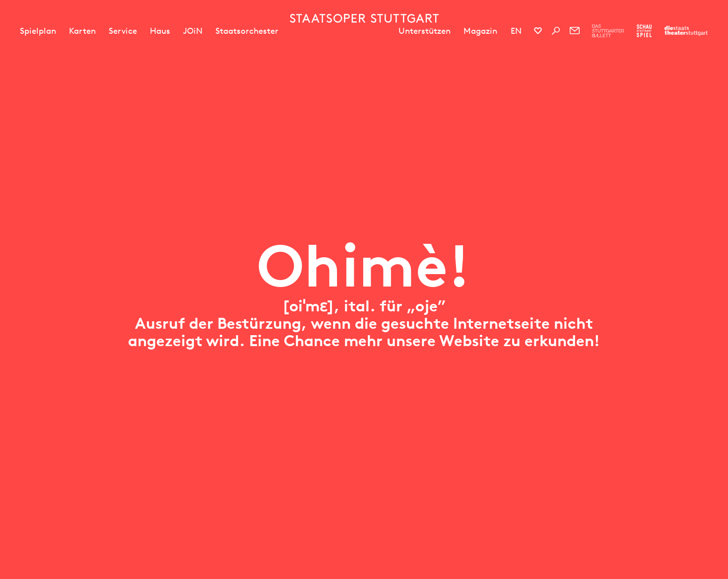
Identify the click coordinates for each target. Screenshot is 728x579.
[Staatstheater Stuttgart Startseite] (364, 18)
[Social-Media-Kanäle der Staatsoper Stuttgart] (538, 31)
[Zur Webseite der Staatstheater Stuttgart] (686, 31)
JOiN (193, 31)
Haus (160, 31)
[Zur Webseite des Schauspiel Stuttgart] (644, 31)
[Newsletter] (575, 31)
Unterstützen (425, 31)
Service (123, 31)
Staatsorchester (247, 31)
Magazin (480, 31)
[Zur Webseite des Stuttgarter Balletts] (608, 31)
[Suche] (556, 31)
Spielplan (38, 31)
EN (516, 31)
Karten (82, 31)
